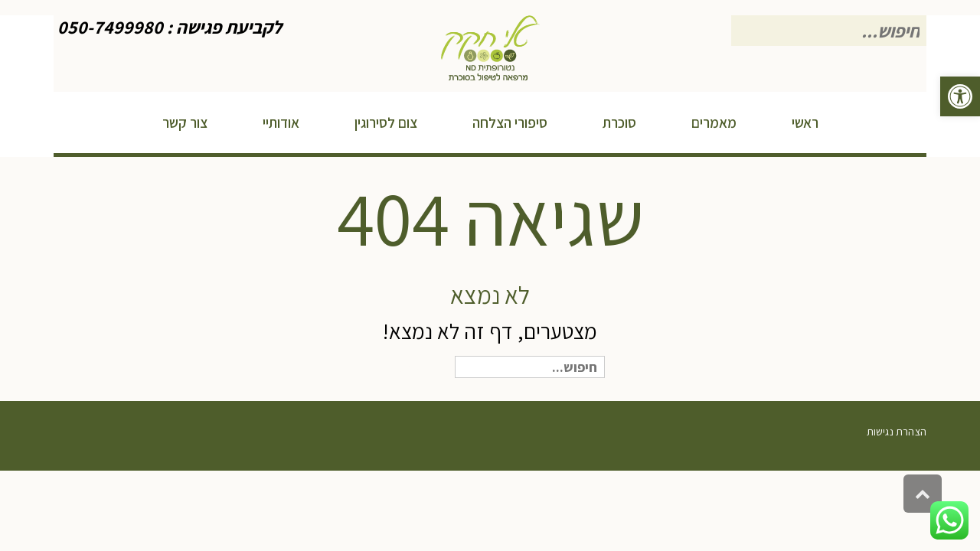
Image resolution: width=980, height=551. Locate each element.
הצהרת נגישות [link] (897, 432)
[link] (960, 96)
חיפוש (413, 368)
